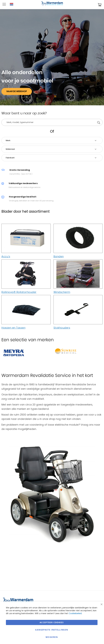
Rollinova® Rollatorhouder (19, 292)
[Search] (98, 122)
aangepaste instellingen (52, 630)
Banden (59, 257)
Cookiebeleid (75, 613)
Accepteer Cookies (52, 622)
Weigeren (52, 637)
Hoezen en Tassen (13, 328)
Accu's (6, 257)
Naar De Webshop (17, 91)
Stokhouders (62, 328)
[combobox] (52, 122)
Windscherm (62, 292)
